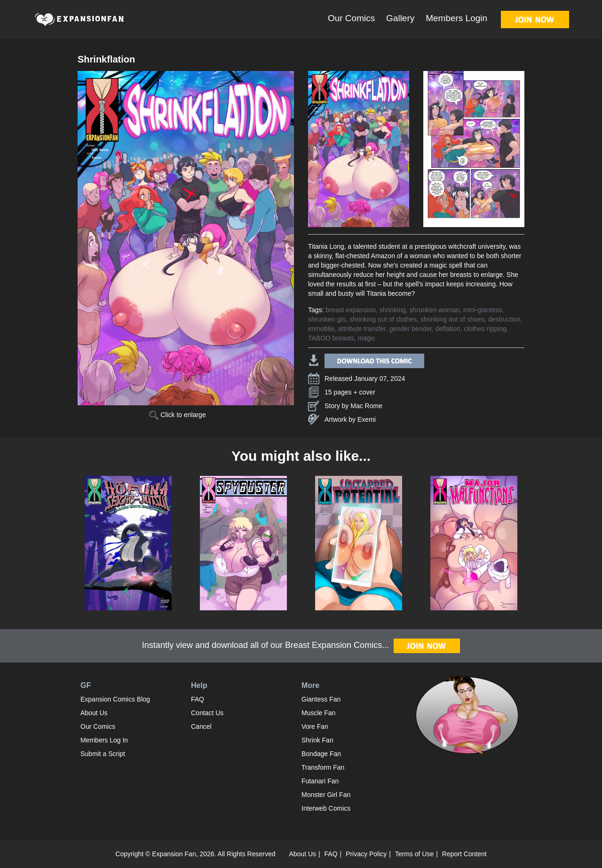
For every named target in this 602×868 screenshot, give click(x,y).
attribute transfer (362, 329)
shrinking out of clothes (383, 319)
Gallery (400, 18)
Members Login (456, 18)
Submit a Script (103, 754)
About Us (94, 713)
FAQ (198, 699)
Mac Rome (366, 406)
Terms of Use (414, 854)
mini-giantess (483, 310)
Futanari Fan (320, 781)
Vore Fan (315, 726)
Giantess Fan (321, 699)
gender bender (411, 329)
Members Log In (104, 740)
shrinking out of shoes (452, 319)
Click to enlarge (177, 415)
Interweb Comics (326, 808)
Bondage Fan (321, 754)
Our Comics (351, 18)
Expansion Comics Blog (115, 699)
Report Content (464, 854)
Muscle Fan (318, 713)
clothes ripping (485, 329)
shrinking (393, 310)
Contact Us (207, 713)
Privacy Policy (366, 854)
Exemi (367, 419)
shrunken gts (327, 319)
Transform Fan (323, 767)
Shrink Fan (317, 740)
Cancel (201, 726)
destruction (504, 319)
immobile (321, 329)
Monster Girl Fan (326, 795)
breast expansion (351, 310)
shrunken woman (435, 310)
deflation (448, 329)
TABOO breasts (331, 338)
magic (367, 338)
